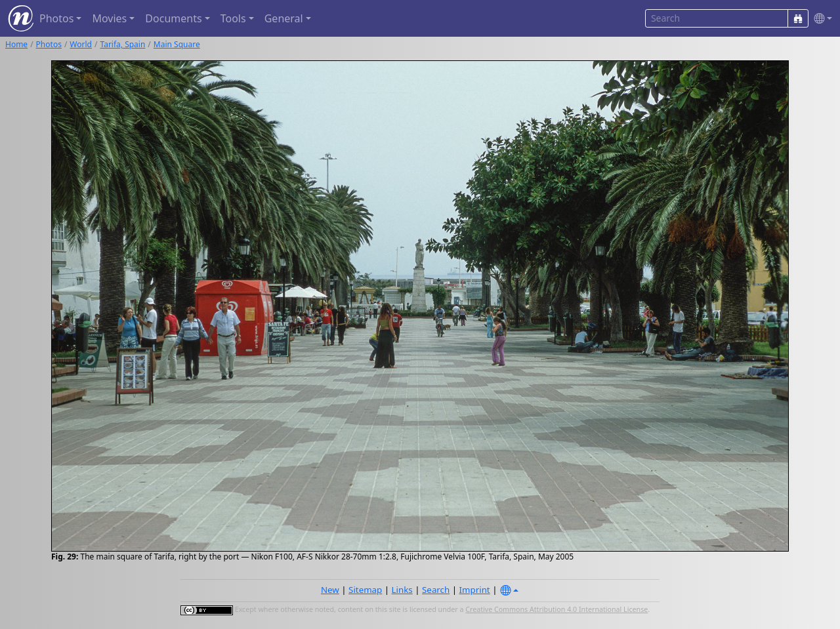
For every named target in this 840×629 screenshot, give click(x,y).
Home (16, 44)
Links (402, 590)
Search (436, 590)
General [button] (284, 18)
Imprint (475, 590)
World (81, 44)
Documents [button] (173, 18)
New (330, 590)
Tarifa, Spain (122, 44)
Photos (49, 44)
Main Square (177, 44)
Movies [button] (109, 18)
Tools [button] (233, 18)
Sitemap (365, 590)
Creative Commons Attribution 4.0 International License (556, 609)
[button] (820, 19)
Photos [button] (56, 18)
